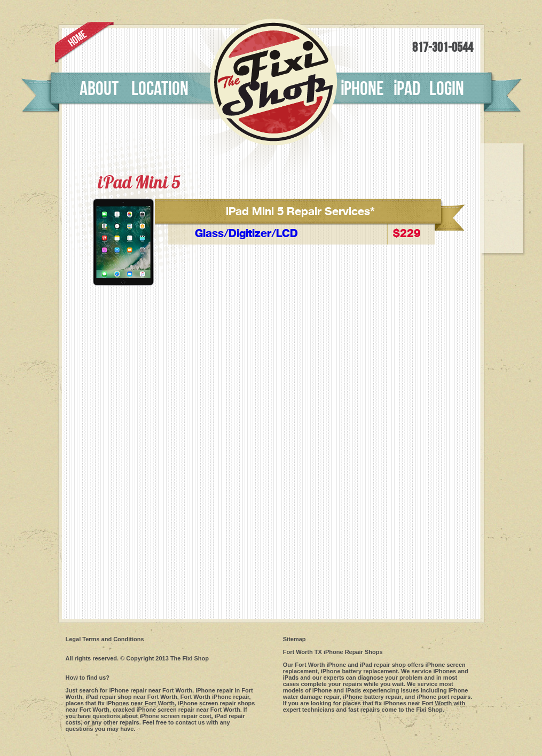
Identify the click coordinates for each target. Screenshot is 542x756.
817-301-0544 (443, 48)
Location (160, 89)
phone (362, 89)
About (99, 89)
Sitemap (294, 639)
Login (447, 89)
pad (407, 89)
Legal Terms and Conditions (105, 639)
